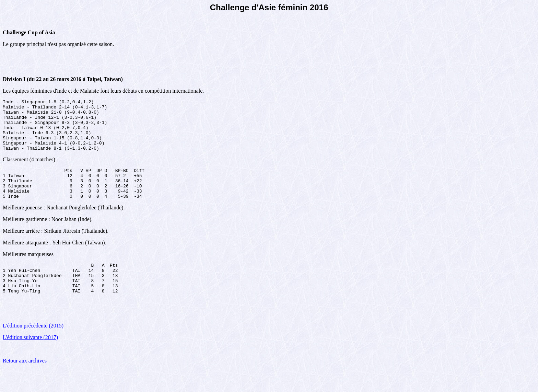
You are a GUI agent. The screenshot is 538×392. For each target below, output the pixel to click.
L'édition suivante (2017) (30, 360)
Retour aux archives (25, 383)
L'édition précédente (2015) (33, 348)
